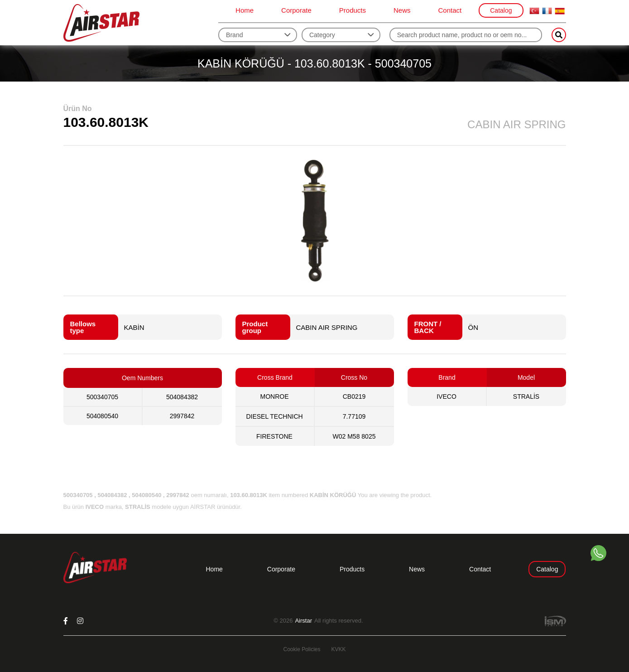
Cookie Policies (302, 649)
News (402, 10)
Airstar (303, 621)
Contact (450, 10)
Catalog (501, 10)
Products (353, 10)
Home (245, 10)
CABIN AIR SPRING (327, 327)
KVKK (339, 649)
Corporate (296, 10)
